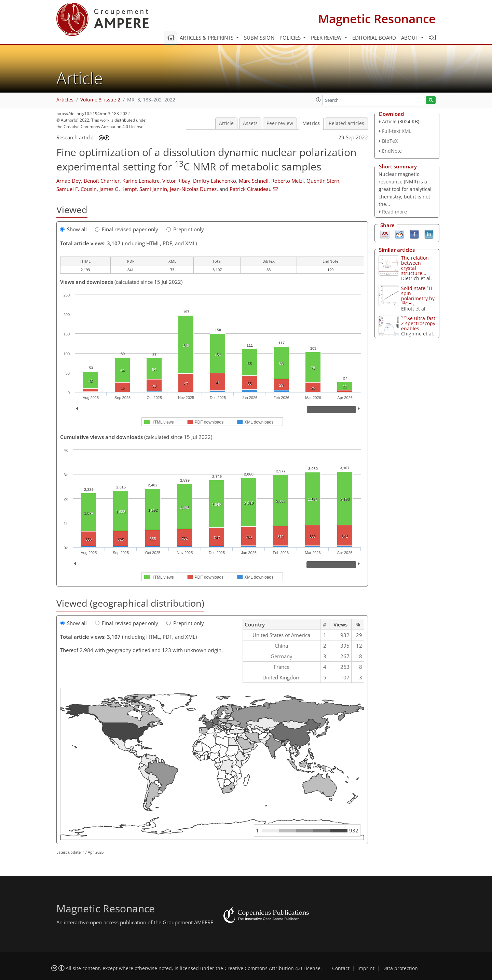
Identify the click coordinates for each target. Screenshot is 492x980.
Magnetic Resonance (377, 19)
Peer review (280, 123)
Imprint (366, 968)
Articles (65, 100)
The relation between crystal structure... (415, 265)
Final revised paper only (127, 229)
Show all (73, 229)
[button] (318, 100)
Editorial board (374, 38)
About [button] (410, 38)
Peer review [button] (327, 38)
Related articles (346, 123)
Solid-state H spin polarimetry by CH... (418, 296)
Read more (394, 212)
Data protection (400, 968)
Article (226, 123)
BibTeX (390, 141)
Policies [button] (291, 38)
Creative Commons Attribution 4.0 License (272, 968)
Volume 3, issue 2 (100, 100)
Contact (341, 968)
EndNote (392, 151)
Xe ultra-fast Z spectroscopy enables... (418, 323)
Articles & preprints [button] (207, 38)
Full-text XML (397, 131)
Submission (259, 38)
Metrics (311, 123)
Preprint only (185, 229)
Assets (250, 123)
